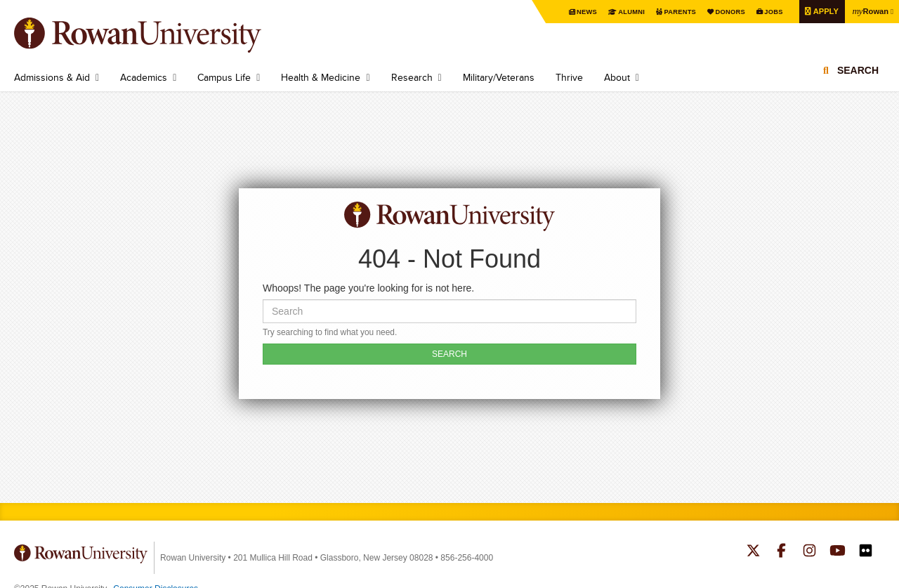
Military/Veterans (499, 77)
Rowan (869, 11)
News (573, 12)
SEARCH (449, 354)
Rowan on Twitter (753, 552)
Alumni (619, 12)
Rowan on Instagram (809, 552)
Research (412, 77)
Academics (144, 77)
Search (858, 74)
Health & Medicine (321, 77)
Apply (821, 11)
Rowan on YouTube (838, 552)
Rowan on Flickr (866, 552)
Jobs (767, 12)
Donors (722, 12)
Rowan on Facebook (781, 552)
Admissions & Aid (52, 77)
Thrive (569, 77)
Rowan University (158, 35)
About (617, 77)
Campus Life (224, 77)
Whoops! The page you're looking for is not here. (368, 288)
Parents (669, 12)
